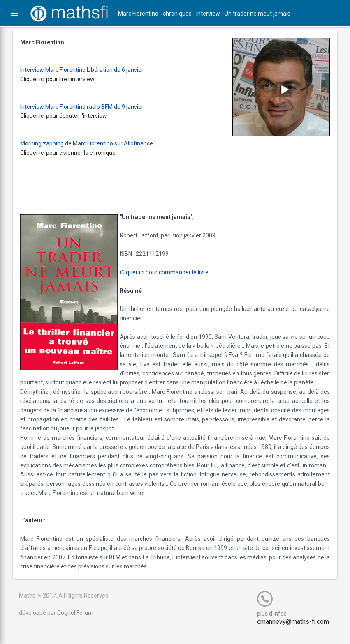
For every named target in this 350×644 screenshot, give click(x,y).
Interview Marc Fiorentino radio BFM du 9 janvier (88, 107)
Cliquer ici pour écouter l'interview (69, 116)
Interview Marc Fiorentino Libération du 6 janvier (88, 70)
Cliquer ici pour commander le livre (170, 272)
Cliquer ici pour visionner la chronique (74, 153)
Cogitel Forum (81, 622)
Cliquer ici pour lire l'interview (63, 79)
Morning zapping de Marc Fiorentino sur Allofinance (92, 143)
